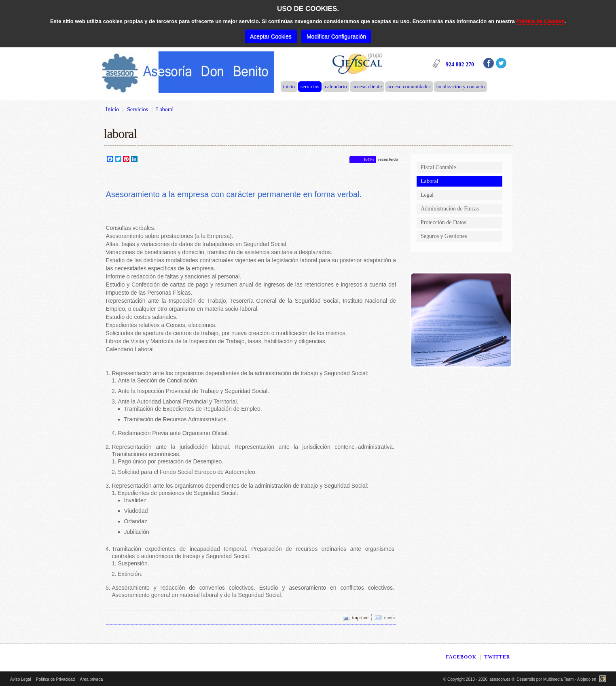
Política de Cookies (540, 21)
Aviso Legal (21, 679)
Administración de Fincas (450, 209)
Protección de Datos (443, 222)
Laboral (430, 181)
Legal (427, 195)
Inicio (289, 86)
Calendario (336, 86)
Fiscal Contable (438, 167)
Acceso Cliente (367, 86)
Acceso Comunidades (409, 86)
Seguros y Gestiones (444, 236)
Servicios (310, 86)
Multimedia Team (558, 679)
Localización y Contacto (461, 86)
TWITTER (497, 657)
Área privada (92, 679)
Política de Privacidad (55, 679)
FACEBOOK (461, 657)
